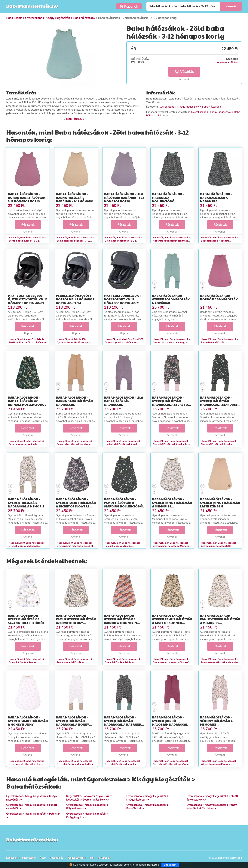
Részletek (28, 225)
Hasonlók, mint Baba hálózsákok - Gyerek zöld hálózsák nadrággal (171, 341)
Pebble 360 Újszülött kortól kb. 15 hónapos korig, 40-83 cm (75, 299)
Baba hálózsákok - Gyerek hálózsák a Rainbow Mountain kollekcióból (121, 621)
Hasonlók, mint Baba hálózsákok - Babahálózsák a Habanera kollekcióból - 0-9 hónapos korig (219, 241)
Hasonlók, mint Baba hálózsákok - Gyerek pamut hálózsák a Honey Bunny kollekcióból (27, 764)
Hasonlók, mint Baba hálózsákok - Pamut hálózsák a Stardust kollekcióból (123, 546)
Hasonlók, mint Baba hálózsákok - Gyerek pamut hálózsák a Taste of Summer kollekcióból (171, 662)
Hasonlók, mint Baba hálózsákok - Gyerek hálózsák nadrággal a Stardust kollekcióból (219, 444)
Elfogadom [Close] (170, 865)
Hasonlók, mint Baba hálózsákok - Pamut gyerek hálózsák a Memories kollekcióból (219, 662)
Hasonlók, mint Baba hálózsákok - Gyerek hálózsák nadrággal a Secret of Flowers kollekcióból (172, 444)
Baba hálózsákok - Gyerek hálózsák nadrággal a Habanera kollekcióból (124, 723)
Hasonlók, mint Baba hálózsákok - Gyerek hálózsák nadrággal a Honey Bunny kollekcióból (76, 764)
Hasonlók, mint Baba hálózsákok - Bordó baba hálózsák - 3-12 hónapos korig (27, 241)
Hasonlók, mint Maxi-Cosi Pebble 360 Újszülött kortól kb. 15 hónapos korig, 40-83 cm (28, 343)
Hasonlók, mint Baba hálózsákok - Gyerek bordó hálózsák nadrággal (171, 763)
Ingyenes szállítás (227, 62)
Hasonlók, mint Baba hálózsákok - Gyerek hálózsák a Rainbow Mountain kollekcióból (123, 662)
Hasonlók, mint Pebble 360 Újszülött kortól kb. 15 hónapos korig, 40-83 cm (74, 343)
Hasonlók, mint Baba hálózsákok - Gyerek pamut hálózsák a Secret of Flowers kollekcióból (75, 546)
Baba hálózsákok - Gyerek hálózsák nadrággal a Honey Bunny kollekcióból (74, 723)
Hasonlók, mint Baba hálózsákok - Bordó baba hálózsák (219, 341)
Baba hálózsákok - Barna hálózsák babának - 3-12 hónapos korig (75, 199)
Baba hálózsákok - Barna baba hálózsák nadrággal (74, 401)
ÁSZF (43, 858)
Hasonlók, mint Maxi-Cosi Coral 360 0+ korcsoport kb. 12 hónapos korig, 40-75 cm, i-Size (124, 343)
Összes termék (75, 858)
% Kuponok (104, 858)
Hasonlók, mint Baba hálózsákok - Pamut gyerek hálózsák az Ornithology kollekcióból (75, 662)
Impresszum (29, 858)
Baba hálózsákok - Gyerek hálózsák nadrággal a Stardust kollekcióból (219, 403)
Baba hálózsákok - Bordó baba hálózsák (219, 297)
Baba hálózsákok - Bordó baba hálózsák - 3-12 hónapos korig (28, 197)
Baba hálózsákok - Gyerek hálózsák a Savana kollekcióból (26, 619)
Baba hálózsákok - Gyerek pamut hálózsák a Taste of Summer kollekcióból (172, 621)
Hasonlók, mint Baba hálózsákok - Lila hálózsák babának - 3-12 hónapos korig (123, 241)
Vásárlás (184, 72)
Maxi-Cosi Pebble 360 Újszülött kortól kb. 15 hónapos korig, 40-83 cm (28, 301)
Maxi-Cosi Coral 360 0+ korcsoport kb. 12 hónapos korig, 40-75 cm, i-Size (123, 301)
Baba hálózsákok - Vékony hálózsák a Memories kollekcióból (216, 723)
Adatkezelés (56, 858)
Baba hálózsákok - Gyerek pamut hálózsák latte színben (220, 503)
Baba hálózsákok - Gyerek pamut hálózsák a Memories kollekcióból (172, 505)
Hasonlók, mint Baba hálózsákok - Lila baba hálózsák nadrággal (123, 443)
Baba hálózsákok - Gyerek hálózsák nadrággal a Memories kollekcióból (27, 505)
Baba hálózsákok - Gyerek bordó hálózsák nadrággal (170, 721)
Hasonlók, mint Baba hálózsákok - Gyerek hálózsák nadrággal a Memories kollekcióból (27, 546)
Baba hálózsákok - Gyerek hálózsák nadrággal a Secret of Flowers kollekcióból (172, 403)
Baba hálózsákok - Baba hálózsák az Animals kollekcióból (27, 401)
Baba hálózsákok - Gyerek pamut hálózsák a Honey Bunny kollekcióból (28, 723)
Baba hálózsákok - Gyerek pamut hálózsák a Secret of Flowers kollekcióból (76, 505)
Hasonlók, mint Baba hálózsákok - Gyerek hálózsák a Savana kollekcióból (27, 662)
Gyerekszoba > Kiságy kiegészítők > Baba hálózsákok (191, 107)
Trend (90, 858)
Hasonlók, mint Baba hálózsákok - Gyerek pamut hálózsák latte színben (219, 546)
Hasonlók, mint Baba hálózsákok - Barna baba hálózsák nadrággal (75, 443)
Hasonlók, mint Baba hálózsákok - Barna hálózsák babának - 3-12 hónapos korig (75, 241)
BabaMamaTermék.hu (32, 6)
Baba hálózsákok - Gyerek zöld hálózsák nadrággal (171, 299)
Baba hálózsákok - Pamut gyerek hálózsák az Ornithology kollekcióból (76, 621)
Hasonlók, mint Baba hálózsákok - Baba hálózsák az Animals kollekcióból (27, 444)
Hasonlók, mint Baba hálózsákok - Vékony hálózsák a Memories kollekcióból (219, 764)
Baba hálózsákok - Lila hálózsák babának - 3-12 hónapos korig (124, 197)
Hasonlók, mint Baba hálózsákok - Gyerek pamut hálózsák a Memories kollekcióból (172, 546)
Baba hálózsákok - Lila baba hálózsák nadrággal (124, 401)
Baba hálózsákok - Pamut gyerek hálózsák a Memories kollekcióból (220, 621)
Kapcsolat (12, 858)
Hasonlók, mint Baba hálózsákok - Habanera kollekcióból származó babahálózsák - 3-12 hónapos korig (172, 241)
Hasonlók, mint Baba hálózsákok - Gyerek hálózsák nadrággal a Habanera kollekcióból (123, 764)
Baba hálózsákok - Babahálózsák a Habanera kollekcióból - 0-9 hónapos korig (216, 201)
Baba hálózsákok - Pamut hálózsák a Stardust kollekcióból (124, 503)
